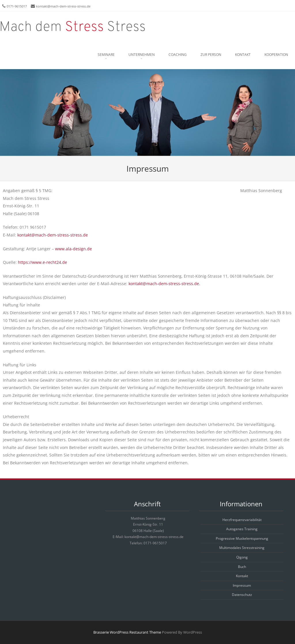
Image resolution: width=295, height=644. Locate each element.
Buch (242, 567)
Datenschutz (242, 595)
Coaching (178, 55)
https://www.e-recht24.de (42, 262)
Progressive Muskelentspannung (242, 538)
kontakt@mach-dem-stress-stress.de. (164, 284)
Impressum (242, 585)
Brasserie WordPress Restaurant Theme (127, 632)
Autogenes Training (242, 529)
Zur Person (211, 55)
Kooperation (276, 55)
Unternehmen (142, 55)
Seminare (106, 55)
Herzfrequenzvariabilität (242, 520)
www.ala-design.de (73, 249)
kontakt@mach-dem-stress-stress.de (63, 6)
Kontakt (243, 55)
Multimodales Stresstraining (242, 548)
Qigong (242, 557)
